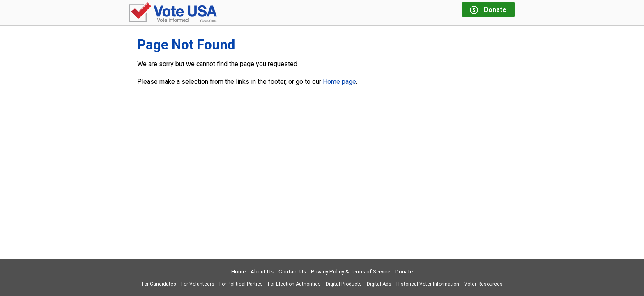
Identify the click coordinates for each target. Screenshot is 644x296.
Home (238, 272)
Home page (339, 82)
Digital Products (344, 284)
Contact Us (292, 272)
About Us (262, 272)
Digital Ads (379, 284)
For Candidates (159, 284)
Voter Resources (483, 284)
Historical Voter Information (428, 284)
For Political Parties (241, 284)
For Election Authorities (294, 284)
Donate (404, 272)
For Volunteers (198, 284)
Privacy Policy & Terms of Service (351, 272)
